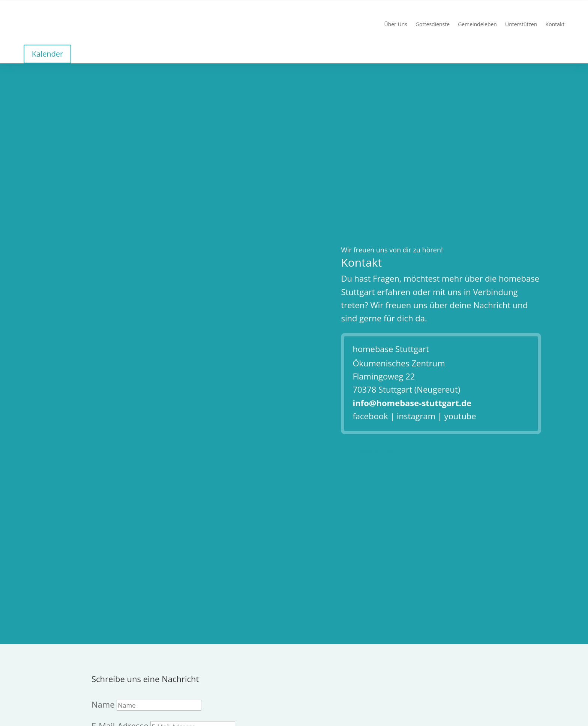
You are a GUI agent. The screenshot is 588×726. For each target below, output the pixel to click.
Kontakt (555, 25)
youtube (460, 416)
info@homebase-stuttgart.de (412, 403)
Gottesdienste (433, 25)
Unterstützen (521, 25)
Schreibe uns (372, 452)
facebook (370, 416)
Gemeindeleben (477, 25)
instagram (416, 416)
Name (103, 704)
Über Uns (395, 25)
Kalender (48, 54)
